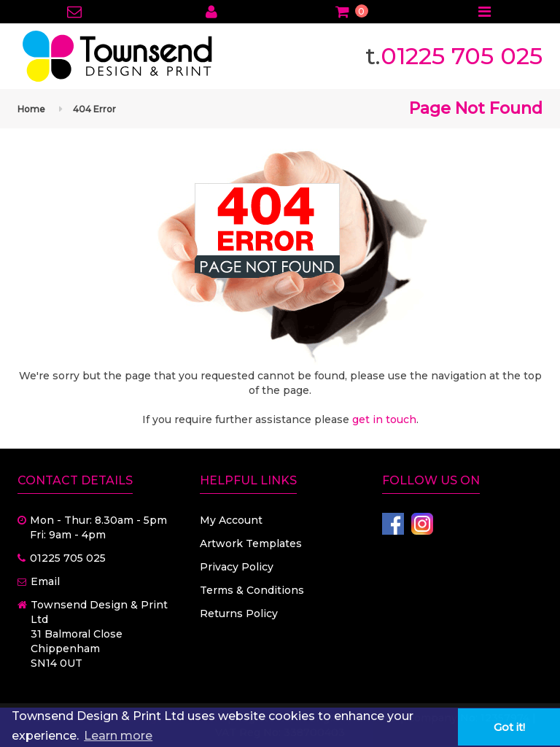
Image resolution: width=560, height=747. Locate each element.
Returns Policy (239, 614)
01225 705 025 (462, 56)
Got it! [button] (509, 727)
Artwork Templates (251, 543)
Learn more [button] (118, 736)
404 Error (94, 109)
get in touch (384, 419)
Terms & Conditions (252, 590)
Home (31, 109)
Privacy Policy (237, 567)
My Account (231, 520)
